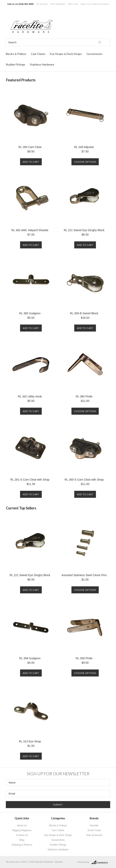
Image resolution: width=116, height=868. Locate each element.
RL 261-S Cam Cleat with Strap (30, 480)
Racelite (94, 826)
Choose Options (85, 162)
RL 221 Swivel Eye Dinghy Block (84, 230)
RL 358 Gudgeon (30, 658)
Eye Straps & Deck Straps (66, 54)
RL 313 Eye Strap (30, 741)
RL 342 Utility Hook (30, 396)
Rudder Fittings (16, 64)
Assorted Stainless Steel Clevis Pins (84, 575)
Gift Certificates (58, 4)
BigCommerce (101, 862)
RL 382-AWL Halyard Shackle (30, 230)
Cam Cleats (38, 54)
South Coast (94, 830)
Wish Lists (73, 4)
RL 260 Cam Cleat (30, 147)
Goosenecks (94, 54)
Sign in (84, 4)
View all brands (94, 835)
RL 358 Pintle (84, 658)
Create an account (100, 4)
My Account (42, 4)
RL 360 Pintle (84, 396)
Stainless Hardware (42, 64)
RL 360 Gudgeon (30, 313)
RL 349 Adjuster (84, 147)
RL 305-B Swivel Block (84, 313)
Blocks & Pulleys (16, 54)
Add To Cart (31, 162)
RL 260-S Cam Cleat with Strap (84, 480)
